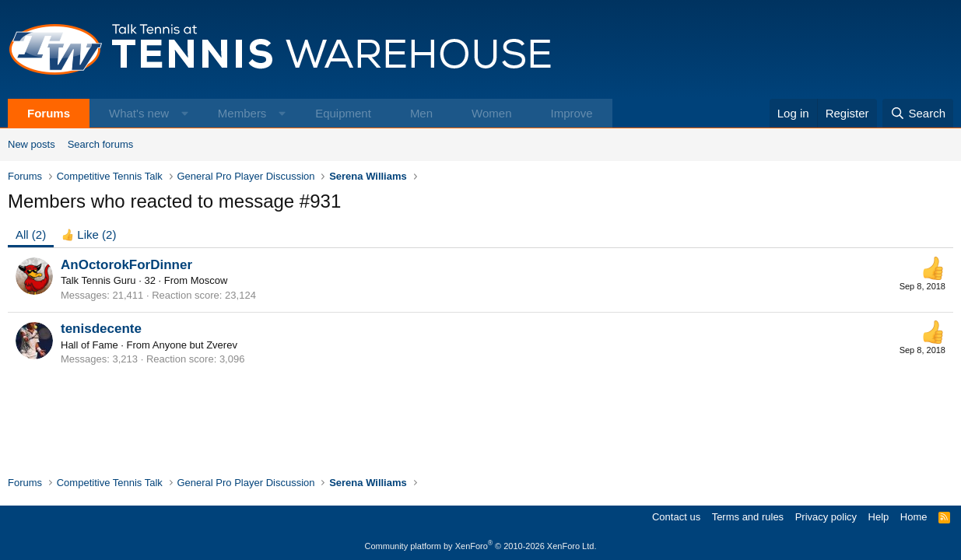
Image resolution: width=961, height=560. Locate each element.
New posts (32, 144)
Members (242, 113)
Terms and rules (748, 517)
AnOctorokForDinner (126, 265)
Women (491, 113)
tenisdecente (101, 329)
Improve (571, 113)
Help (879, 517)
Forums (49, 113)
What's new (139, 113)
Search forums (101, 144)
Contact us (676, 517)
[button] (185, 113)
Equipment (343, 113)
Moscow (209, 280)
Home (914, 517)
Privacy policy (826, 517)
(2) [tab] (31, 234)
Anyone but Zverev (195, 345)
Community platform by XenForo (481, 546)
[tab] (89, 234)
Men (421, 113)
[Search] (918, 113)
